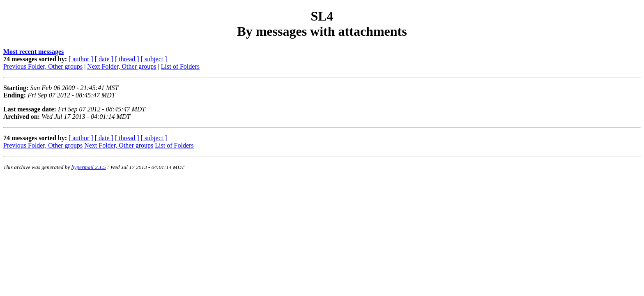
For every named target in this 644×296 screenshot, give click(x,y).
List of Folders (180, 66)
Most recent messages (33, 52)
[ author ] (81, 59)
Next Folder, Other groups (122, 66)
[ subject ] (154, 59)
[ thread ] (127, 59)
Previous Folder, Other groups (43, 66)
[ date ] (104, 59)
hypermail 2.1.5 (89, 167)
